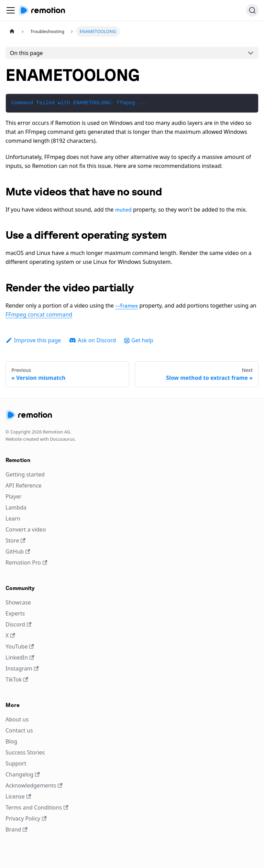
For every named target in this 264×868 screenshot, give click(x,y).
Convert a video (26, 529)
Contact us (19, 730)
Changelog (23, 774)
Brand (16, 829)
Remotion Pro (26, 562)
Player (14, 496)
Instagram (22, 668)
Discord (18, 624)
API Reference (24, 485)
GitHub (18, 551)
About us (17, 719)
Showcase (18, 602)
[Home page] (12, 31)
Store (15, 540)
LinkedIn (20, 657)
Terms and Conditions (37, 807)
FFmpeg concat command (39, 314)
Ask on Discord (92, 340)
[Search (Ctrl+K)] (252, 10)
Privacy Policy (26, 818)
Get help (139, 340)
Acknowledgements (34, 785)
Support (16, 763)
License (18, 796)
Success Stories (25, 752)
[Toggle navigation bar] (11, 10)
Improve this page (33, 340)
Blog (11, 741)
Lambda (16, 507)
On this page (26, 53)
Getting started (25, 474)
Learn (13, 518)
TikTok (17, 679)
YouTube (20, 646)
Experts (15, 613)
